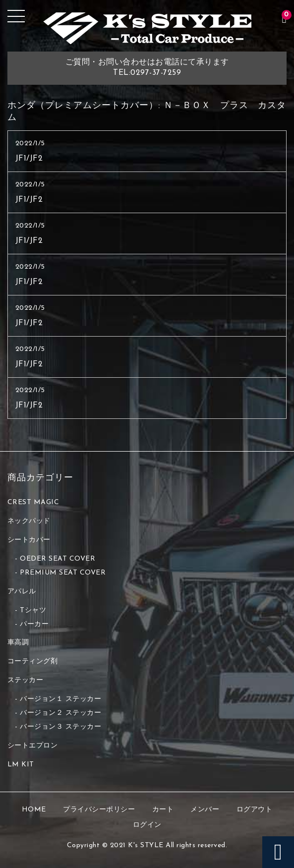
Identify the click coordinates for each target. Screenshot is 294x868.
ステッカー (26, 680)
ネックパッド (29, 521)
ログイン (147, 825)
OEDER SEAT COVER (58, 559)
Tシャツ (33, 610)
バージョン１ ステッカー (60, 699)
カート (163, 810)
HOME (34, 810)
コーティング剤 (33, 662)
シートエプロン (33, 746)
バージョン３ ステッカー (60, 727)
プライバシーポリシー (99, 810)
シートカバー (29, 540)
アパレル (22, 592)
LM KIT (21, 765)
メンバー (205, 810)
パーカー (34, 624)
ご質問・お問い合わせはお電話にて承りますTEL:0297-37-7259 (147, 68)
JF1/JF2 (29, 159)
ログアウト (255, 810)
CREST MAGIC (33, 502)
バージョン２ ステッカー (60, 713)
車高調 (18, 643)
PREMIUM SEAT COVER (63, 573)
